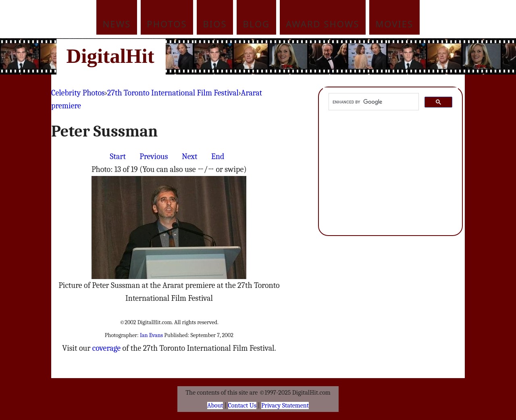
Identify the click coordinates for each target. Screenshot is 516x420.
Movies (394, 24)
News (117, 24)
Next (190, 156)
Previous (154, 156)
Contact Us (242, 406)
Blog (257, 24)
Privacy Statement (285, 406)
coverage (106, 348)
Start (118, 156)
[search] (373, 102)
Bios (215, 24)
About (215, 406)
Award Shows (322, 24)
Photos (167, 24)
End (218, 156)
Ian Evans (151, 335)
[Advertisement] (312, 56)
